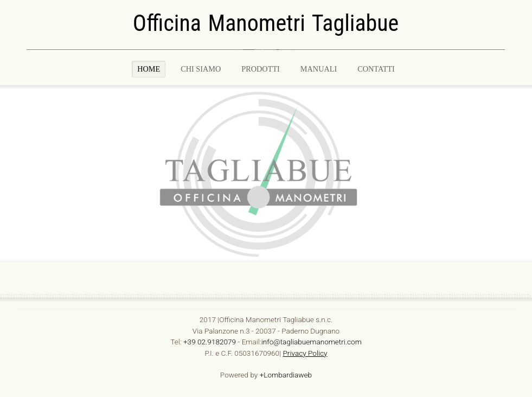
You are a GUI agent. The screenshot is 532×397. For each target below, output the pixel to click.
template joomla (528, 252)
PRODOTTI (261, 69)
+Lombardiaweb (286, 374)
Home (149, 69)
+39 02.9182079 (210, 341)
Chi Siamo (201, 69)
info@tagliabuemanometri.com (312, 341)
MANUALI (319, 69)
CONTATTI (376, 69)
